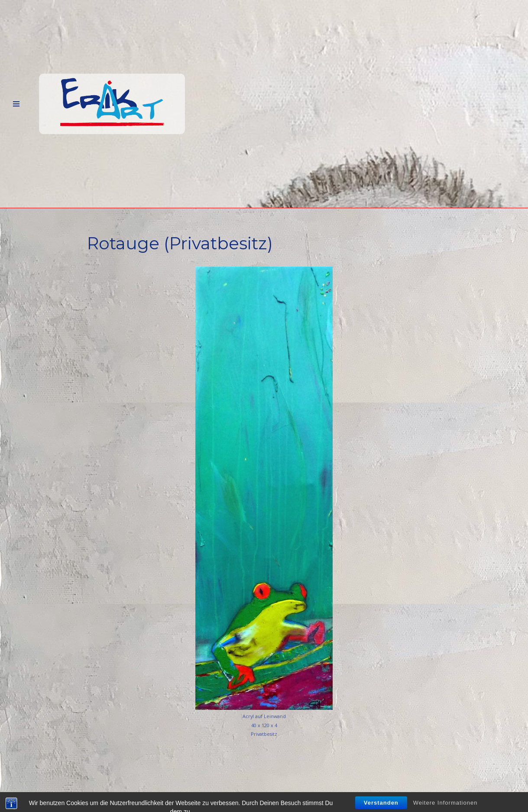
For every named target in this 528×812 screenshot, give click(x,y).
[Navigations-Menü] (16, 104)
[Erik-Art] (112, 104)
